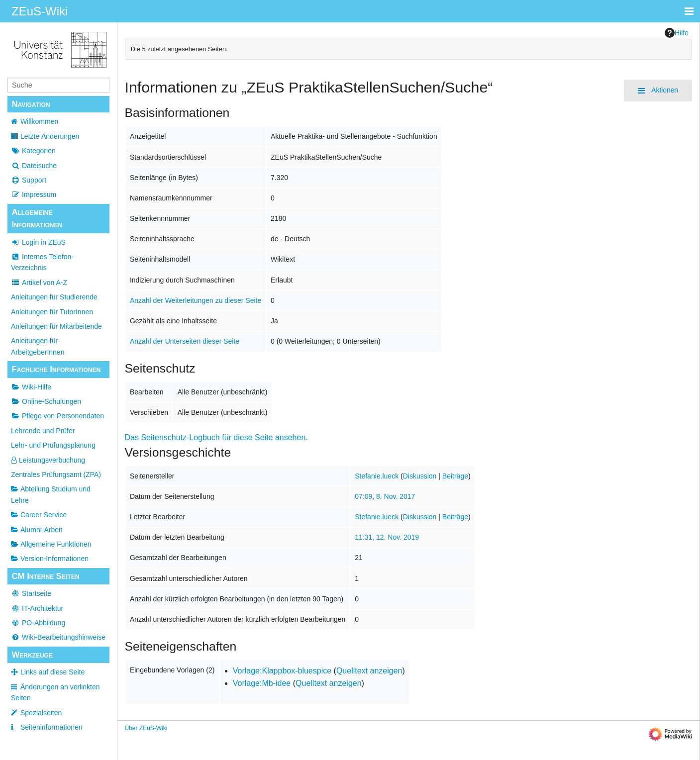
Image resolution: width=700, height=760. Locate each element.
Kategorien (33, 151)
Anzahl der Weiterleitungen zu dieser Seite (196, 300)
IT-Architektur (37, 608)
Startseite (31, 593)
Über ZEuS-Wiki (146, 728)
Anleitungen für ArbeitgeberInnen (38, 346)
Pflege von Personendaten (57, 416)
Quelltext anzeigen (369, 671)
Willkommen (39, 121)
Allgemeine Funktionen (51, 544)
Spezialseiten (41, 713)
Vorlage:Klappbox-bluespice (282, 671)
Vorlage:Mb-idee (262, 683)
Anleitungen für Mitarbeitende (56, 326)
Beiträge (455, 476)
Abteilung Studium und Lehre (51, 494)
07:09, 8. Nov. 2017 (385, 496)
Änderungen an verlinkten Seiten (55, 692)
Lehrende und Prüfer (43, 431)
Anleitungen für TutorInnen (52, 312)
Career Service (39, 515)
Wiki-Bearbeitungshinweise (58, 637)
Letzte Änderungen (50, 136)
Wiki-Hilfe (31, 387)
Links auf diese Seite (52, 672)
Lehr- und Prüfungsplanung (53, 445)
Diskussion (420, 476)
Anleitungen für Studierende (54, 297)
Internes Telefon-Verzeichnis (42, 262)
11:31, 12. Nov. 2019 (387, 537)
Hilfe (677, 33)
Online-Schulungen (46, 401)
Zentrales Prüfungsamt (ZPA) (56, 475)
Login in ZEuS (38, 242)
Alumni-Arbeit (37, 530)
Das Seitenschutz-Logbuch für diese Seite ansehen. (216, 437)
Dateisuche (34, 166)
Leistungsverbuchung (48, 460)
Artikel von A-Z (39, 283)
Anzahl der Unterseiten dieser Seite (185, 341)
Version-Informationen (50, 559)
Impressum (34, 194)
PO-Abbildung (38, 623)
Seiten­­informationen (51, 727)
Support (29, 180)
